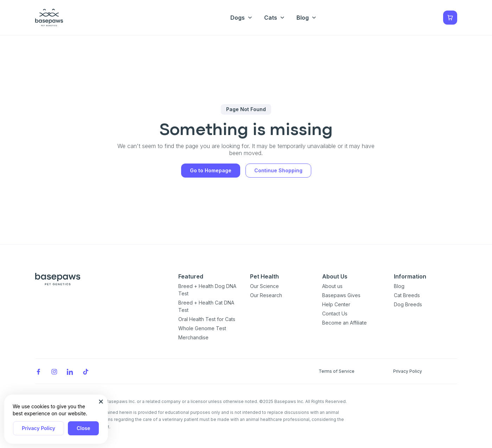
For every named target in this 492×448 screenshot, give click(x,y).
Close (83, 428)
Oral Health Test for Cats (207, 319)
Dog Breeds (408, 304)
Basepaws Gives (341, 295)
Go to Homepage (211, 170)
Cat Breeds (407, 295)
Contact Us (335, 313)
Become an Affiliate (344, 323)
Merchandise (193, 337)
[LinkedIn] (70, 371)
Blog (399, 286)
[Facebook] (38, 371)
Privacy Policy (39, 428)
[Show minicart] (450, 18)
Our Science (264, 286)
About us (332, 286)
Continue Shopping (278, 170)
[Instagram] (54, 371)
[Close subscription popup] (101, 402)
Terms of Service (337, 371)
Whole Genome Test (202, 328)
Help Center (336, 304)
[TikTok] (86, 371)
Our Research (266, 295)
